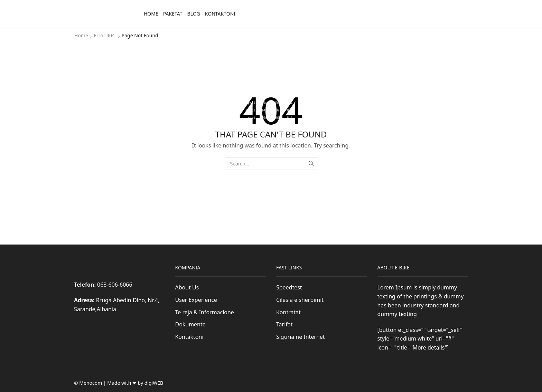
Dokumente (190, 324)
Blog (194, 14)
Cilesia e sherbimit (300, 300)
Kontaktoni (220, 14)
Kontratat (288, 312)
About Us (187, 287)
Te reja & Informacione (205, 312)
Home (151, 14)
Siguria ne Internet (301, 337)
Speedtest (289, 287)
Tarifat (284, 324)
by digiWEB (151, 383)
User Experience (196, 300)
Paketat (173, 14)
